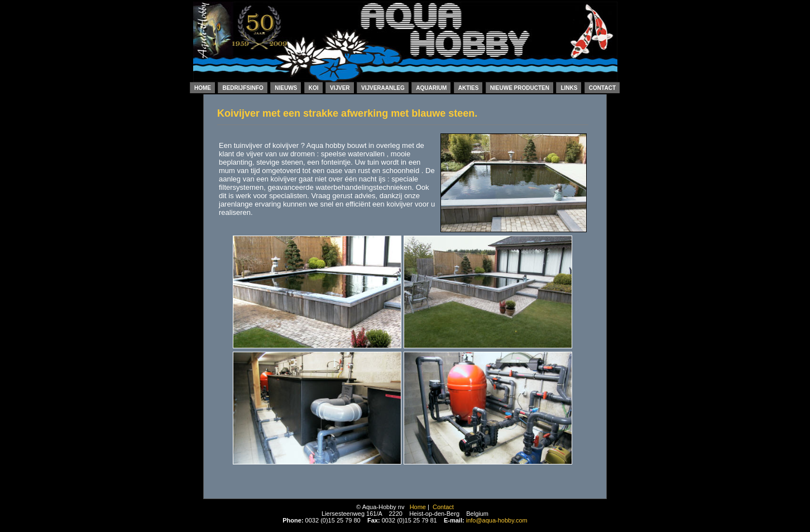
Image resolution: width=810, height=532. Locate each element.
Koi (314, 88)
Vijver (340, 88)
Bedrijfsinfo (243, 88)
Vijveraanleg (383, 88)
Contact (602, 88)
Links (569, 88)
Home (203, 88)
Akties (469, 88)
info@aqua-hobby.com (497, 520)
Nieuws (286, 88)
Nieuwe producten (520, 88)
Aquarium (431, 88)
